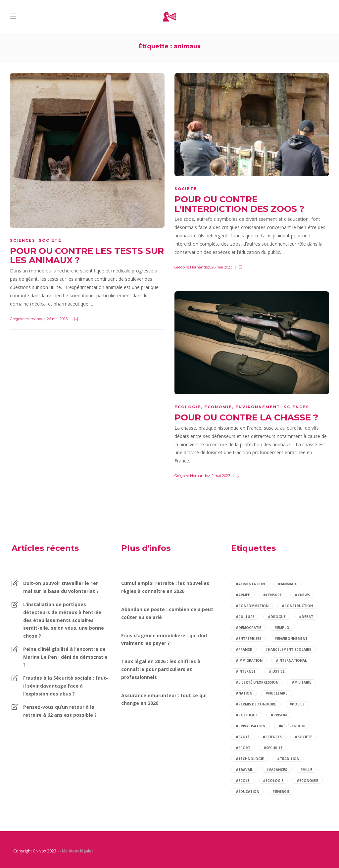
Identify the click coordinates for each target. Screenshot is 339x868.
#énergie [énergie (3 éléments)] (281, 792)
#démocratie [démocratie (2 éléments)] (248, 628)
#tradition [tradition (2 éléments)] (288, 759)
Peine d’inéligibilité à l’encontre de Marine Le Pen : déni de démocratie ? (65, 657)
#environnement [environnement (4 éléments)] (291, 639)
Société (50, 240)
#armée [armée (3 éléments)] (243, 595)
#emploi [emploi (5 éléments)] (282, 628)
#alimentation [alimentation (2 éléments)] (250, 584)
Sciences (23, 240)
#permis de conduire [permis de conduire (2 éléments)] (256, 704)
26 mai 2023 (57, 319)
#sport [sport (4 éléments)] (243, 748)
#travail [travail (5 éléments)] (244, 770)
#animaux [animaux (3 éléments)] (288, 584)
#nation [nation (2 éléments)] (244, 693)
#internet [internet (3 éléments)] (246, 671)
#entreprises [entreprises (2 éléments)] (248, 639)
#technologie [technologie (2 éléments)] (250, 759)
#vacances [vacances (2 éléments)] (277, 770)
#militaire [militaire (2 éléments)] (301, 682)
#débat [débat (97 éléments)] (306, 617)
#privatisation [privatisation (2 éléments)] (250, 726)
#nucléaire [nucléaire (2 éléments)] (276, 693)
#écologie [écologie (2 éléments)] (273, 781)
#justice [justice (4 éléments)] (277, 671)
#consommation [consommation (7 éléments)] (252, 606)
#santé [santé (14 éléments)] (243, 737)
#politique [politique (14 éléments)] (247, 715)
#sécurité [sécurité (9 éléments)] (273, 748)
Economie (218, 407)
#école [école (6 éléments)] (243, 781)
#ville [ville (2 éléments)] (306, 770)
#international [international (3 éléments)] (291, 660)
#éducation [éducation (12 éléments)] (247, 792)
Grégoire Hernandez (28, 319)
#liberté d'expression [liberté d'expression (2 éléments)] (257, 682)
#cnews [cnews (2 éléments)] (302, 595)
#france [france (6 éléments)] (244, 650)
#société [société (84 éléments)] (304, 737)
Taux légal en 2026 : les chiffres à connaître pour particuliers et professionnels (161, 669)
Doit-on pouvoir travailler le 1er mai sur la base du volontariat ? (61, 587)
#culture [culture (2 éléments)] (245, 617)
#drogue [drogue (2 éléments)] (277, 617)
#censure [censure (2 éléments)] (272, 595)
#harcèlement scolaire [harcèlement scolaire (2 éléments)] (288, 650)
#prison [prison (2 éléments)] (279, 715)
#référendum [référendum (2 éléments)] (291, 726)
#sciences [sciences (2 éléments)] (272, 737)
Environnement (258, 407)
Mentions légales (78, 851)
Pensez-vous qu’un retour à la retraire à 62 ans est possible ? (60, 711)
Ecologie (188, 407)
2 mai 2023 (221, 476)
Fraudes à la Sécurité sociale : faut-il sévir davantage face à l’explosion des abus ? (66, 686)
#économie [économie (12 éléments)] (307, 781)
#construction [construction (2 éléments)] (297, 606)
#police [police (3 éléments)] (297, 704)
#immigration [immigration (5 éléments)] (249, 660)
